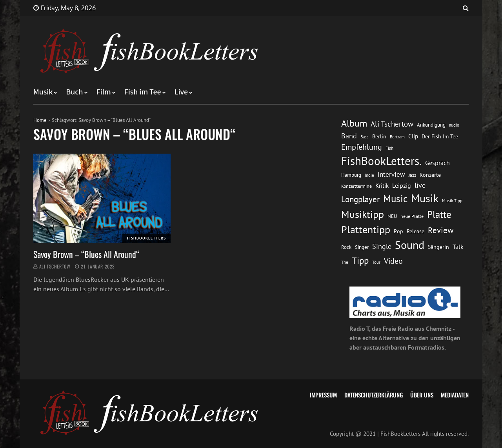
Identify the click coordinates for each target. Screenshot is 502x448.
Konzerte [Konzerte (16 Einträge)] (430, 175)
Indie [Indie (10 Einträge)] (369, 175)
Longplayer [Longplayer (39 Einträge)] (360, 199)
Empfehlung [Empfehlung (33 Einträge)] (362, 147)
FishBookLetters (146, 238)
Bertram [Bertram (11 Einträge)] (397, 137)
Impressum (323, 395)
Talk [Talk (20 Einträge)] (458, 247)
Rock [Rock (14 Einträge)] (346, 247)
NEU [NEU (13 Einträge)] (392, 216)
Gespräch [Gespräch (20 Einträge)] (437, 163)
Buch (74, 92)
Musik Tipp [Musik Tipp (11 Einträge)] (452, 200)
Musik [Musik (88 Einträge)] (425, 198)
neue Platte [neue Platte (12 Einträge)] (412, 216)
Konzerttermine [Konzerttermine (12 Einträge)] (356, 186)
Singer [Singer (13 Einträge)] (362, 247)
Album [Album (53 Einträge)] (354, 123)
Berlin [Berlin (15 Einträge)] (379, 136)
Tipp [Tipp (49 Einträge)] (360, 260)
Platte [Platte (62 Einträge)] (439, 214)
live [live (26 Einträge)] (420, 185)
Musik (43, 92)
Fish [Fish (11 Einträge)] (389, 148)
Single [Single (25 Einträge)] (382, 246)
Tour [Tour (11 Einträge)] (376, 262)
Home (40, 120)
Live (181, 92)
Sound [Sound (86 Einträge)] (410, 245)
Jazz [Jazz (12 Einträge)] (412, 175)
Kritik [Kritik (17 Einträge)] (382, 186)
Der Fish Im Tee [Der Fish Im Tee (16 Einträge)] (440, 136)
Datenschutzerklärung (374, 395)
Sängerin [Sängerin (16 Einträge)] (438, 247)
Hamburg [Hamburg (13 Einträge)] (351, 175)
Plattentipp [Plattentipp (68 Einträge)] (366, 229)
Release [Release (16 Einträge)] (416, 231)
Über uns (422, 395)
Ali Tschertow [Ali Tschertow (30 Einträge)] (392, 124)
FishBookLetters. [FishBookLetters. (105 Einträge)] (381, 161)
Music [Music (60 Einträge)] (395, 199)
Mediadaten (455, 395)
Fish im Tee (143, 92)
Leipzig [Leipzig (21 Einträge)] (402, 185)
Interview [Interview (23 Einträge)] (391, 174)
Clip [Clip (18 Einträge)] (413, 136)
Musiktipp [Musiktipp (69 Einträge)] (363, 214)
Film (104, 92)
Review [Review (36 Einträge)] (441, 230)
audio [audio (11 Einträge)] (454, 125)
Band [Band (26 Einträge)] (349, 136)
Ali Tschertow (55, 266)
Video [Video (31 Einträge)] (393, 261)
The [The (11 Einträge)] (345, 262)
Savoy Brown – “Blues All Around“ (86, 254)
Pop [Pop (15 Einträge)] (398, 231)
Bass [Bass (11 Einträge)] (365, 137)
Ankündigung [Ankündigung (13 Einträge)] (431, 125)
